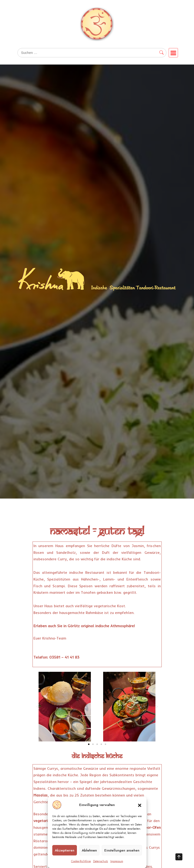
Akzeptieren (65, 850)
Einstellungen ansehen (122, 850)
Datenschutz (101, 861)
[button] (140, 805)
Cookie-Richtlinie (81, 861)
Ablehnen (89, 850)
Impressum (117, 861)
